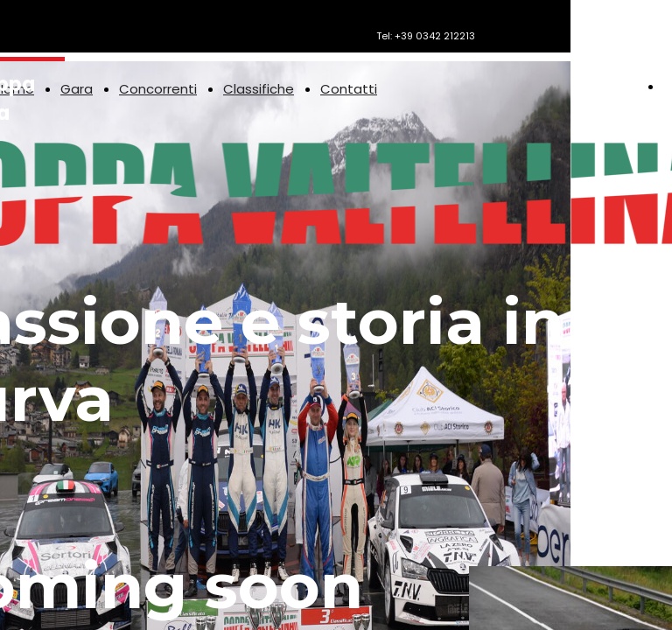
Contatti (349, 89)
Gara (77, 89)
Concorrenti (158, 89)
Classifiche (259, 89)
